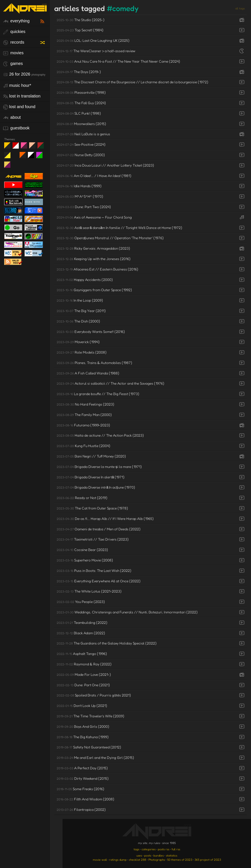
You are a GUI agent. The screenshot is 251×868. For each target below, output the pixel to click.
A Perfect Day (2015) (82, 768)
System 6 (33, 157)
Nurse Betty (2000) (81, 155)
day (17, 147)
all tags (240, 8)
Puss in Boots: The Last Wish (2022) (94, 570)
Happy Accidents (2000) (85, 280)
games (13, 64)
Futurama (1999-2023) (83, 425)
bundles (159, 855)
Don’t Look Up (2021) (82, 706)
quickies (14, 32)
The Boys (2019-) (79, 72)
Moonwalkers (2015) (81, 124)
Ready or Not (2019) (82, 498)
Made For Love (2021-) (84, 674)
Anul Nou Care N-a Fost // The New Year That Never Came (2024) (118, 61)
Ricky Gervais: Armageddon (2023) (93, 248)
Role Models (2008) (82, 352)
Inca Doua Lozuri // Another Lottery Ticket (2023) (105, 165)
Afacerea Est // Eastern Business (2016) (97, 269)
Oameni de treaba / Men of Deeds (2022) (99, 529)
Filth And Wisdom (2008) (85, 799)
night (9, 147)
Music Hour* (17, 86)
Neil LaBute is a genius (83, 134)
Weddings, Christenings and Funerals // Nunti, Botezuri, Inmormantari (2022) (127, 612)
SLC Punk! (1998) (79, 113)
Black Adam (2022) (81, 633)
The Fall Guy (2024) (81, 103)
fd (25, 147)
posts (148, 855)
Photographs (157, 860)
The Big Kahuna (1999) (83, 737)
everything (16, 21)
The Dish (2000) (78, 321)
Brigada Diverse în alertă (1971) (91, 477)
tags (136, 849)
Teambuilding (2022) (82, 622)
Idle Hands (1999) (79, 186)
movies (13, 53)
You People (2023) (81, 602)
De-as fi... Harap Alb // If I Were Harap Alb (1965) (105, 519)
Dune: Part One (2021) (83, 685)
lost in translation (22, 96)
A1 (41, 157)
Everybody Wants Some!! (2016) (91, 332)
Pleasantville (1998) (81, 92)
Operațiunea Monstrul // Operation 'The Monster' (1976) (110, 238)
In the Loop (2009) (80, 300)
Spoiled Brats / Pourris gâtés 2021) (94, 695)
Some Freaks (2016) (80, 789)
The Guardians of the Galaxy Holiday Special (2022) (107, 643)
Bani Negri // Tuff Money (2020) (91, 456)
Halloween (24, 157)
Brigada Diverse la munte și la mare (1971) (99, 467)
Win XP (16, 155)
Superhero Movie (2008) (85, 560)
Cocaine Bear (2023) (82, 550)
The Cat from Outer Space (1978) (92, 508)
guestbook (16, 128)
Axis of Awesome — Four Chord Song (94, 217)
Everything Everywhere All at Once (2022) (99, 581)
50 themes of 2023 (180, 860)
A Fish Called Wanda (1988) (88, 373)
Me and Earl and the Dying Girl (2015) (95, 757)
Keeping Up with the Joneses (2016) (94, 259)
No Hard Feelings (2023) (85, 404)
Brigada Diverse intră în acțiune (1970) (96, 487)
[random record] (43, 42)
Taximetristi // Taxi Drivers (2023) (93, 539)
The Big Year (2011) (81, 311)
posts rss (164, 849)
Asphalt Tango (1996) (82, 654)
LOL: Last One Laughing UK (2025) (93, 40)
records (14, 42)
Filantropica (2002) (81, 809)
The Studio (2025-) (81, 20)
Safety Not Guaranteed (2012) (89, 747)
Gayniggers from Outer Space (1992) (94, 290)
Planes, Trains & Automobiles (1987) (94, 363)
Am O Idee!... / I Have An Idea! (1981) (94, 176)
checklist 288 (137, 860)
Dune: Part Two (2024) (84, 207)
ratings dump (118, 860)
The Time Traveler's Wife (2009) (90, 716)
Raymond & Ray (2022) (84, 664)
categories (149, 849)
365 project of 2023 (208, 860)
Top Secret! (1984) (80, 30)
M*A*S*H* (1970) (80, 196)
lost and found (19, 107)
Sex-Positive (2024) (81, 144)
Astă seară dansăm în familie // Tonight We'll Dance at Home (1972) (119, 228)
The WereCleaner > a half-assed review (96, 51)
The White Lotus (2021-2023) (89, 591)
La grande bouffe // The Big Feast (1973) (98, 394)
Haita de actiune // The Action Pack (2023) (100, 435)
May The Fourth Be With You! (9, 157)
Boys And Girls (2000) (83, 726)
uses (139, 855)
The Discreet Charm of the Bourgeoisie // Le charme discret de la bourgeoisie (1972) (132, 82)
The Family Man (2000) (84, 415)
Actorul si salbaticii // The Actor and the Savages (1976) (110, 383)
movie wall (100, 860)
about (12, 118)
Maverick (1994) (78, 342)
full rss (176, 849)
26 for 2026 (24, 74)
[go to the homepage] (25, 11)
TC (9, 166)
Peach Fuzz (34, 147)
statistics (172, 855)
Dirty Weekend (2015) (83, 778)
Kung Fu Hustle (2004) (83, 446)
